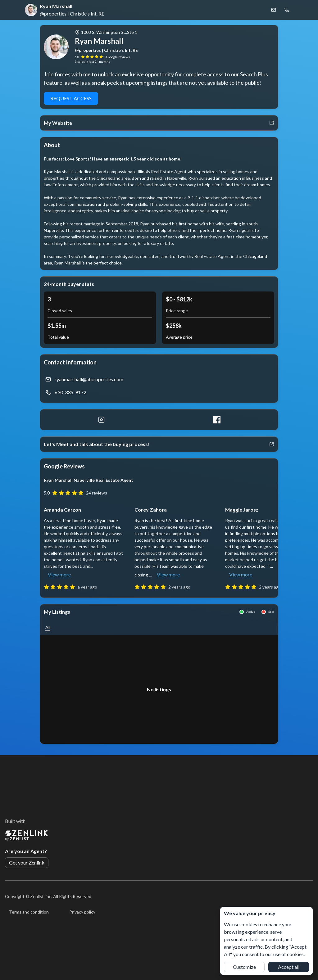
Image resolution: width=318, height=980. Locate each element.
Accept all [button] (289, 967)
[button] (48, 627)
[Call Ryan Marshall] (287, 10)
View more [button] (59, 574)
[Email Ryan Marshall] (274, 10)
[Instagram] (101, 420)
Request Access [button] (71, 98)
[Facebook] (217, 420)
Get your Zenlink (27, 863)
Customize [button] (244, 967)
